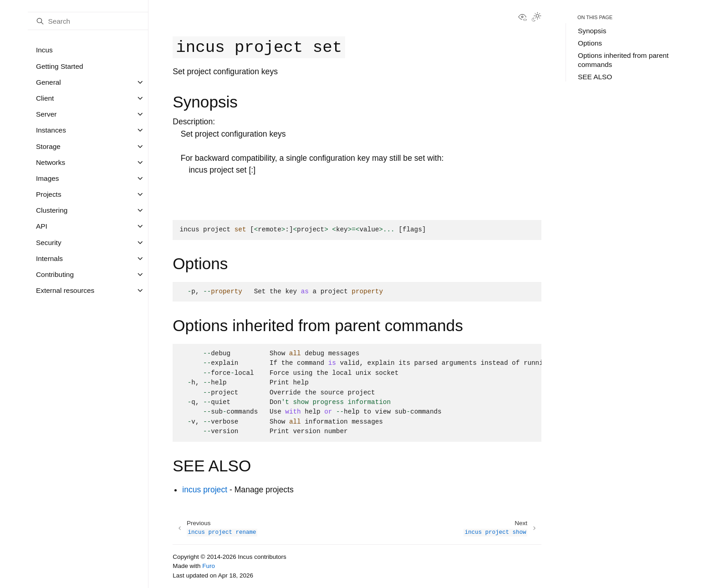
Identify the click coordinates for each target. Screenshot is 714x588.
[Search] (88, 21)
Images (47, 178)
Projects (49, 194)
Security (49, 243)
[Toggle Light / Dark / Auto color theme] (536, 18)
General (48, 82)
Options (590, 43)
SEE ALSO (595, 77)
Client (45, 98)
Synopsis (592, 31)
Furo (209, 566)
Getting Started (60, 66)
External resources (65, 290)
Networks (51, 162)
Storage (48, 146)
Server (46, 114)
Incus (44, 50)
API (42, 226)
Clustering (52, 210)
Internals (49, 258)
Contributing (55, 274)
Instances (51, 130)
